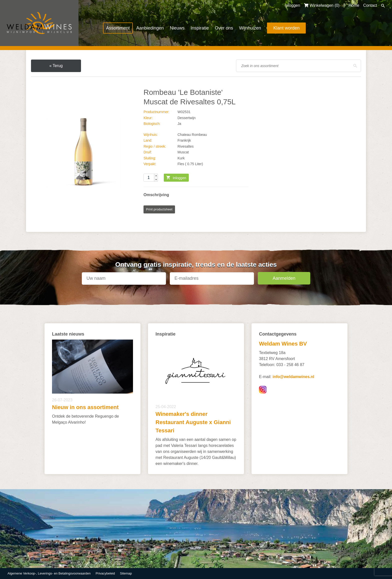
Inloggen (292, 5)
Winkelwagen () (322, 5)
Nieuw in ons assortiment (85, 407)
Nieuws (177, 28)
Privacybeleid (105, 573)
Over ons (224, 28)
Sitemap (126, 573)
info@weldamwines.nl (293, 377)
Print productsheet (159, 209)
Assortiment (118, 28)
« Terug (56, 66)
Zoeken (383, 6)
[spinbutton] (151, 178)
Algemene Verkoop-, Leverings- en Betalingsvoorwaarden (49, 573)
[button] (156, 176)
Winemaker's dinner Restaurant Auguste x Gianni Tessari (193, 422)
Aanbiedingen (150, 28)
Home (354, 5)
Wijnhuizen (250, 28)
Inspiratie (200, 28)
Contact (370, 5)
